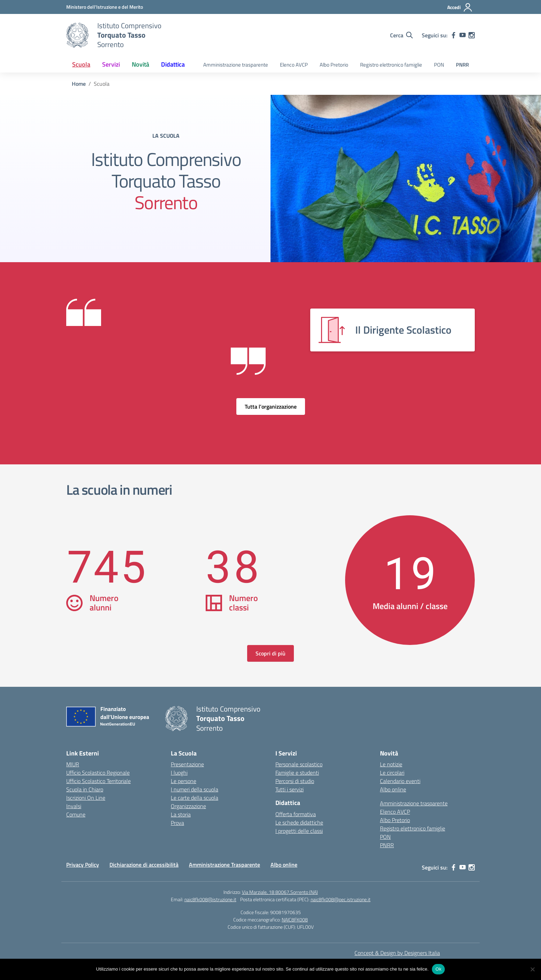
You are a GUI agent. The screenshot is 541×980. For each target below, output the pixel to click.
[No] (532, 969)
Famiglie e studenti (297, 773)
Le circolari (392, 773)
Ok (438, 969)
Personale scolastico (299, 764)
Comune (76, 814)
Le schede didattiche (299, 822)
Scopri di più (270, 653)
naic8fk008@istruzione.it (210, 899)
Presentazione (187, 764)
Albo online (393, 789)
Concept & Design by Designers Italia (397, 953)
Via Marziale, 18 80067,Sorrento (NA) (280, 892)
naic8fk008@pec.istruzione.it (341, 899)
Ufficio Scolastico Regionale (98, 773)
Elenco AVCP (294, 65)
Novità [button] (140, 64)
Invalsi (74, 806)
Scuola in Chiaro (85, 789)
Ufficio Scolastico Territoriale (98, 781)
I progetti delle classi (299, 831)
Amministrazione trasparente (236, 65)
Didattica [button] (173, 64)
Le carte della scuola (195, 798)
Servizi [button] (111, 64)
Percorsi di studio (295, 781)
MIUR (73, 764)
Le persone (184, 781)
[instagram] (472, 35)
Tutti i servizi (289, 789)
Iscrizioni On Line (86, 798)
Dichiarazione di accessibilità (144, 865)
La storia (181, 814)
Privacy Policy (83, 865)
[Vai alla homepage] (77, 35)
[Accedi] (460, 7)
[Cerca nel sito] (401, 35)
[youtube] (463, 35)
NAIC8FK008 (295, 920)
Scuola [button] (81, 64)
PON (439, 65)
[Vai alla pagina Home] (79, 84)
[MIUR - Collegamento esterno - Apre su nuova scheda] (105, 7)
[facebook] (454, 35)
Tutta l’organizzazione (271, 407)
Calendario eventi (400, 781)
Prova (177, 823)
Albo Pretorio (334, 65)
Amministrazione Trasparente (224, 865)
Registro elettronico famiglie (391, 65)
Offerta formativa (296, 814)
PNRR (462, 65)
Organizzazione (188, 806)
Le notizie (391, 764)
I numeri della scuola (195, 789)
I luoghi (179, 773)
